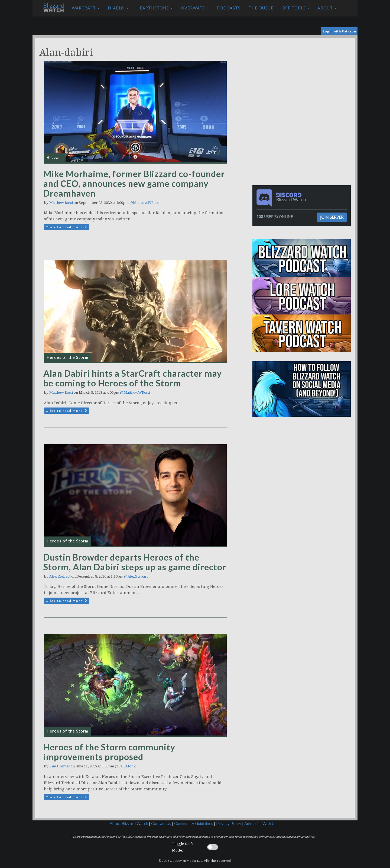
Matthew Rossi (61, 203)
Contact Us (161, 824)
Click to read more (67, 227)
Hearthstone (155, 8)
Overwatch (195, 8)
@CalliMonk (125, 766)
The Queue (261, 8)
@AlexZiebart (136, 576)
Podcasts (229, 8)
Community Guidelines (194, 824)
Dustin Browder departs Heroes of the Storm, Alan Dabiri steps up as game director (135, 562)
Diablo (118, 8)
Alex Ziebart (60, 576)
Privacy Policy (229, 824)
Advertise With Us (260, 824)
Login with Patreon (339, 31)
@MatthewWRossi (144, 203)
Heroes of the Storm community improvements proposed (109, 752)
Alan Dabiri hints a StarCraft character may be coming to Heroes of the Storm (133, 378)
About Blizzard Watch (129, 824)
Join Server (332, 217)
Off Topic (295, 8)
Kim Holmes (59, 766)
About (327, 8)
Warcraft (86, 8)
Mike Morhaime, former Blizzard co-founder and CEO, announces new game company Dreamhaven (134, 183)
